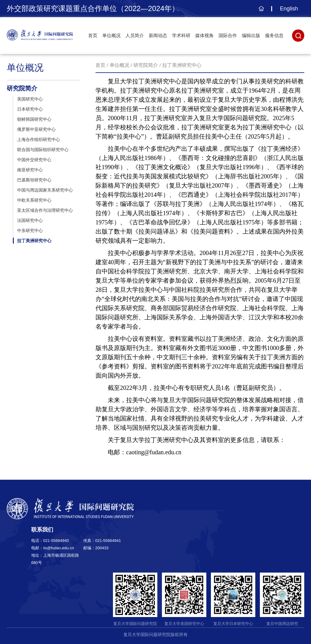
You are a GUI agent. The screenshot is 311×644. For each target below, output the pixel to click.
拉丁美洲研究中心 (182, 65)
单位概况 (111, 35)
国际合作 (228, 35)
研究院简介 (146, 65)
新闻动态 (158, 35)
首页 (93, 35)
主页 (260, 12)
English (289, 9)
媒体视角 (204, 35)
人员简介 (135, 35)
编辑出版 (251, 35)
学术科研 (181, 35)
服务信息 (274, 35)
